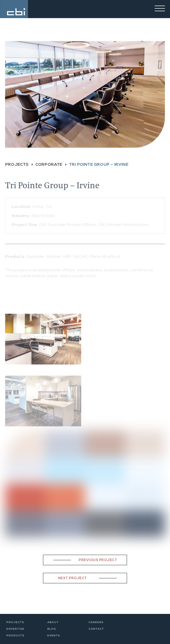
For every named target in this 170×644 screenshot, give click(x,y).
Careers (96, 623)
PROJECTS (17, 165)
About (53, 623)
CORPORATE (49, 165)
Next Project (72, 579)
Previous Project (98, 560)
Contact (96, 629)
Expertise (15, 629)
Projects (15, 623)
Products (15, 636)
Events (54, 636)
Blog (52, 629)
